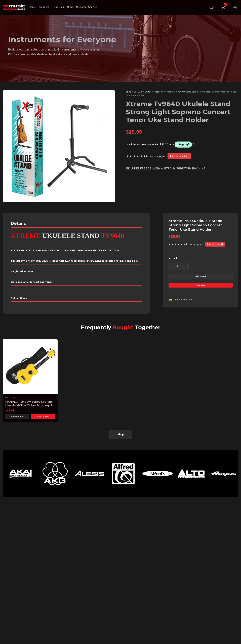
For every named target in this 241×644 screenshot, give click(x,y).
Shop (129, 92)
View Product (17, 421)
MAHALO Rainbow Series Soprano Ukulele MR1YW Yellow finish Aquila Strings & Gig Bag (29, 409)
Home (32, 7)
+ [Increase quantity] (186, 266)
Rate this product (179, 156)
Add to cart (201, 279)
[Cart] (223, 7)
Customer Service (88, 7)
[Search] (211, 7)
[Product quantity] (179, 266)
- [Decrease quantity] (172, 266)
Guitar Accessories (155, 92)
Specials (59, 7)
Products (45, 7)
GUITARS (138, 92)
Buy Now (201, 293)
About (70, 7)
